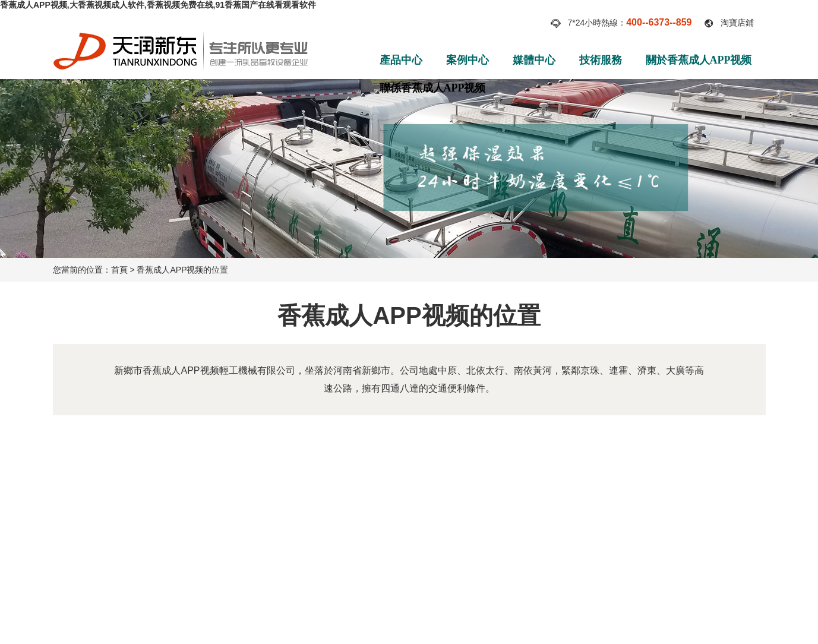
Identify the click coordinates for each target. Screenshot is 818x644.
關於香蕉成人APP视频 (699, 60)
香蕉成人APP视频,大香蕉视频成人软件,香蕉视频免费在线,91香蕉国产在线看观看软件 (158, 5)
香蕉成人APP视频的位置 (182, 270)
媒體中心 (534, 60)
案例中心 (468, 60)
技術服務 (601, 60)
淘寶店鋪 (737, 23)
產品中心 (401, 60)
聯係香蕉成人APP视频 (433, 88)
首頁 (119, 270)
